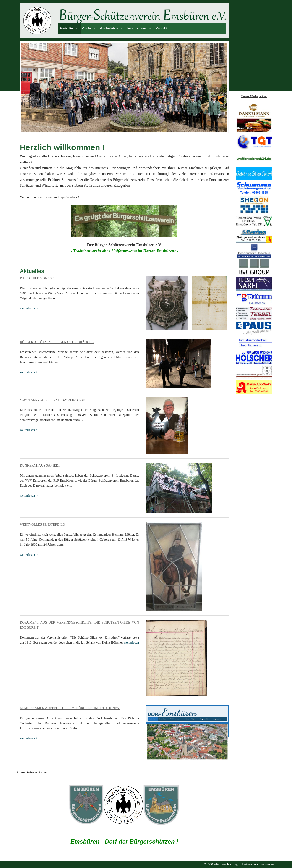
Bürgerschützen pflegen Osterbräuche (57, 342)
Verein (86, 28)
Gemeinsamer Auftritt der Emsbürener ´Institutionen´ (70, 708)
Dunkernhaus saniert (40, 465)
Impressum (267, 864)
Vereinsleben (109, 28)
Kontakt (161, 28)
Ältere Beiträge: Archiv (32, 772)
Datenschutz (250, 864)
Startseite (66, 28)
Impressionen (137, 28)
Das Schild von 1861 (37, 278)
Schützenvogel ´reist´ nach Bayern (53, 400)
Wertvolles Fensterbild (42, 524)
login (237, 864)
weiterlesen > (29, 308)
